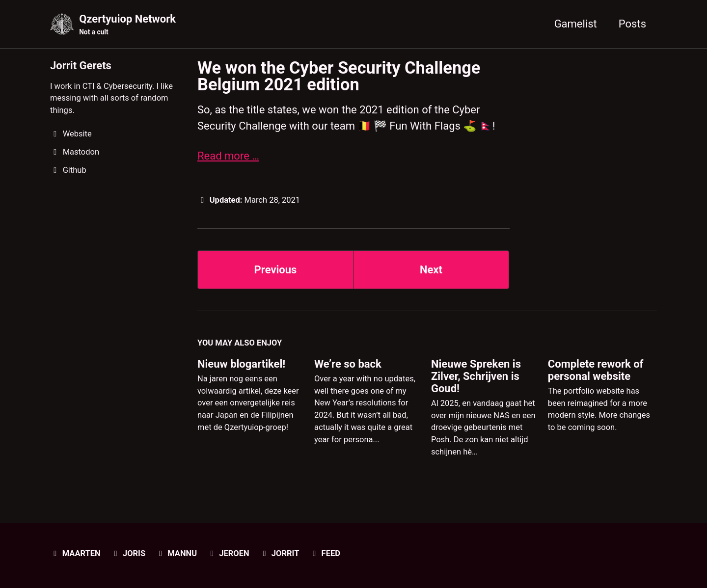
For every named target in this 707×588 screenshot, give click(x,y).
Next (431, 270)
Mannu (177, 553)
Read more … (228, 156)
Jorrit (279, 553)
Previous (276, 270)
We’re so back (348, 364)
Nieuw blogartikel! (241, 364)
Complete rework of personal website (596, 370)
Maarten (75, 553)
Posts (632, 24)
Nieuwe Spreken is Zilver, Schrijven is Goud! (476, 376)
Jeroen (228, 553)
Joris (128, 553)
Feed (325, 553)
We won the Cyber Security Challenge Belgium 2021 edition (339, 76)
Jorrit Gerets (81, 66)
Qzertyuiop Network (127, 25)
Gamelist (576, 24)
